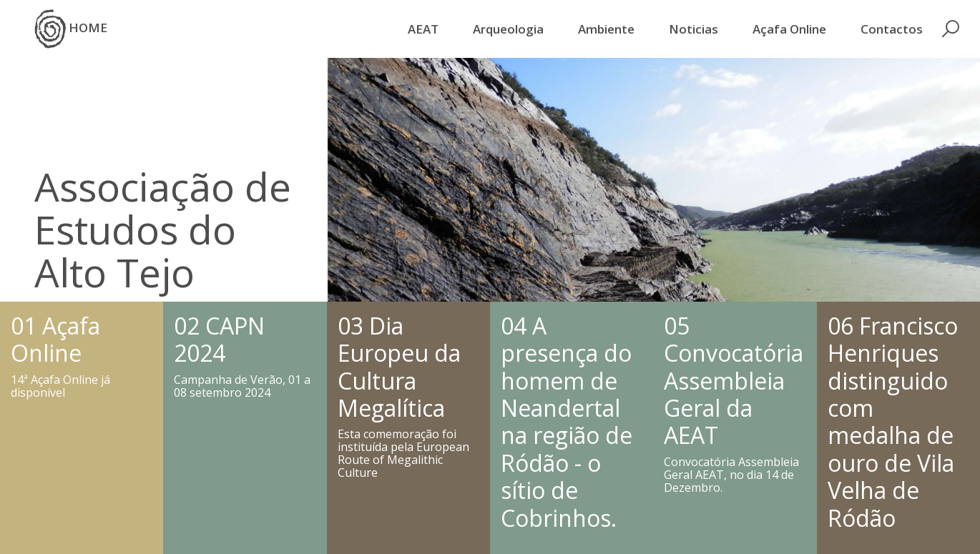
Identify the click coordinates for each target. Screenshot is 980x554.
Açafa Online (789, 29)
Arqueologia (508, 29)
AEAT (423, 29)
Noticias (694, 29)
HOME (71, 29)
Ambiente (606, 29)
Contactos (892, 29)
